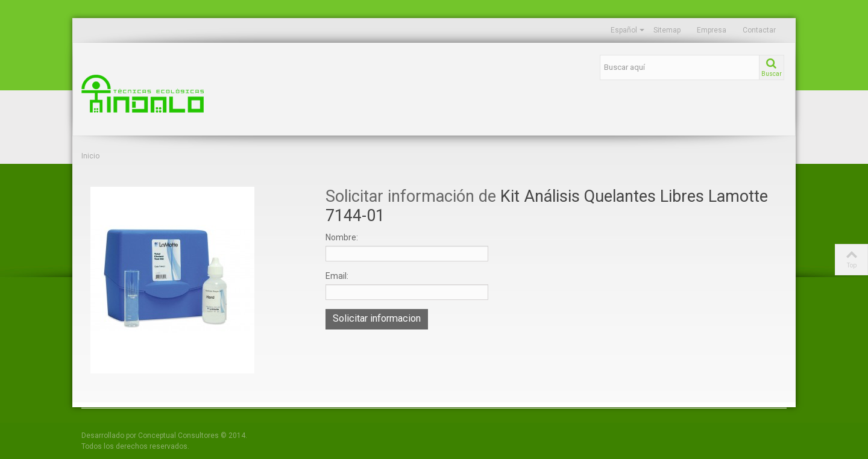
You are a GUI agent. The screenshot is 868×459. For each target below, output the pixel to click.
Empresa (712, 30)
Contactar (759, 30)
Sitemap (667, 30)
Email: (337, 276)
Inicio (90, 156)
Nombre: (342, 237)
